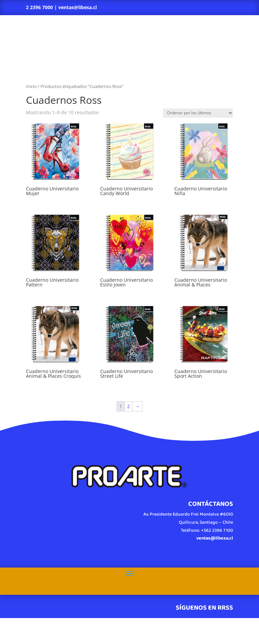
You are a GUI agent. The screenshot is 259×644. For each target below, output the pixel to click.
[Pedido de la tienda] (198, 113)
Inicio (31, 86)
